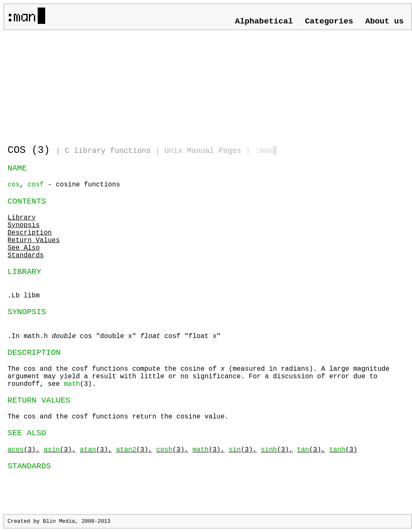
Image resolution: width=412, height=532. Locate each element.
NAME (17, 168)
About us (384, 21)
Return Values (34, 240)
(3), (24, 450)
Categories (329, 21)
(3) (343, 450)
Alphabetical (264, 21)
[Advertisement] (106, 84)
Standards (26, 256)
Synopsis (24, 225)
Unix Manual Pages (203, 151)
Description (30, 233)
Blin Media (59, 521)
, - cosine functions (64, 185)
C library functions (108, 151)
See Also (24, 248)
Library (22, 218)
